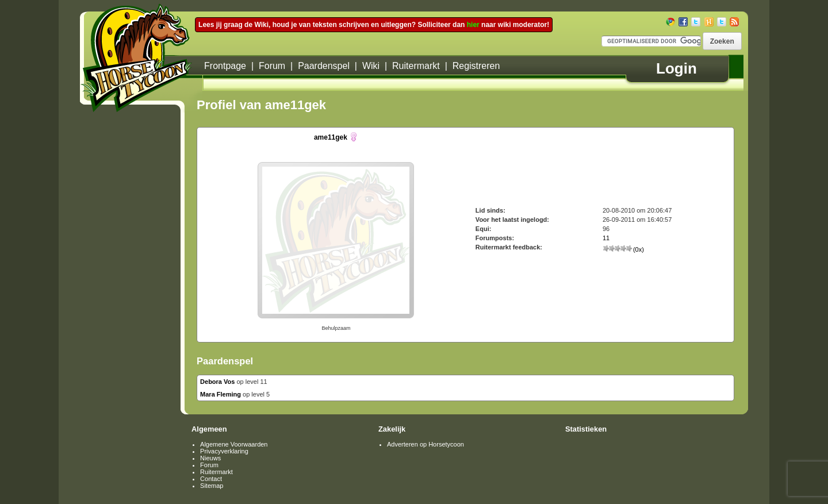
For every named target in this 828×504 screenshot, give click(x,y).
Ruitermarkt (416, 66)
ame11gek (331, 137)
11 (606, 238)
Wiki (371, 66)
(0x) (623, 249)
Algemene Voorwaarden (234, 444)
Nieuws (210, 458)
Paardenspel (324, 66)
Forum (272, 66)
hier (473, 25)
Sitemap (212, 486)
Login (676, 68)
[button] (722, 41)
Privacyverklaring (224, 451)
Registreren (476, 66)
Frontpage (225, 66)
